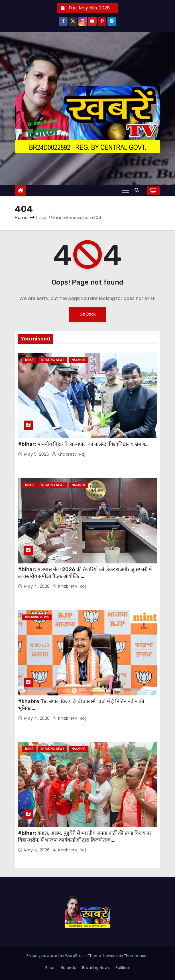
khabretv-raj (69, 454)
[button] (138, 190)
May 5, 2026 (37, 454)
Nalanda (79, 360)
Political (123, 968)
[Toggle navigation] (125, 191)
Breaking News (53, 360)
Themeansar (136, 956)
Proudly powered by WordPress (56, 956)
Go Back (87, 314)
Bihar (29, 360)
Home (21, 217)
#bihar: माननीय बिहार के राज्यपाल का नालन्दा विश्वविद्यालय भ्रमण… (83, 444)
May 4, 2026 (38, 586)
